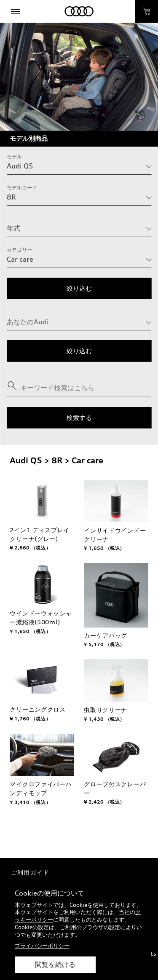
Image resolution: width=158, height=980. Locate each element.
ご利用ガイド (30, 872)
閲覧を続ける (55, 965)
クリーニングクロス (37, 709)
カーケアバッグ (106, 635)
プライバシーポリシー (42, 946)
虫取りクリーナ (106, 710)
